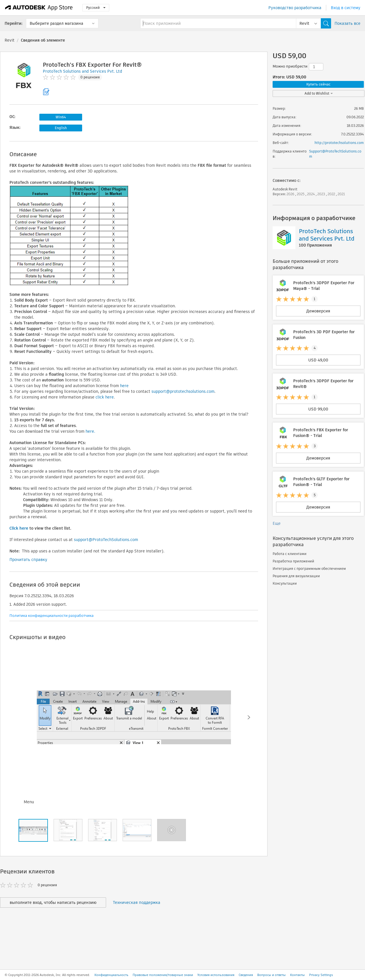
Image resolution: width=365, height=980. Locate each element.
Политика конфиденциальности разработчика (51, 616)
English (61, 128)
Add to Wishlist (319, 93)
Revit (10, 40)
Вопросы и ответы (271, 975)
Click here (19, 528)
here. (90, 431)
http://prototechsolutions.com (339, 143)
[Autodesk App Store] (39, 8)
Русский (96, 8)
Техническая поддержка (137, 902)
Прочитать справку (28, 560)
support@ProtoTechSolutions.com (106, 540)
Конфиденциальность (111, 975)
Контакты (297, 975)
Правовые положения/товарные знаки (163, 975)
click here (105, 397)
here (124, 386)
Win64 (61, 117)
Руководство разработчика (295, 8)
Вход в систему (346, 8)
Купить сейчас (318, 84)
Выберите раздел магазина (56, 23)
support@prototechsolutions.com (183, 391)
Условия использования (216, 975)
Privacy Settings (321, 975)
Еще (277, 523)
